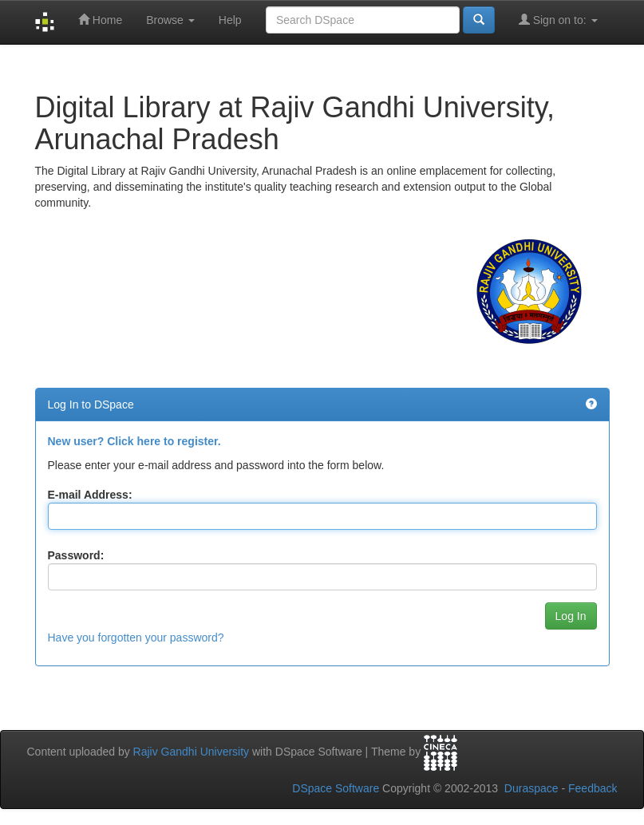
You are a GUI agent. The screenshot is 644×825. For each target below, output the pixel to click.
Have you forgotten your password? (136, 637)
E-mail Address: (90, 495)
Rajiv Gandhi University (192, 752)
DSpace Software (336, 788)
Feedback (593, 788)
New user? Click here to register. (134, 441)
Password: (76, 555)
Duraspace (531, 788)
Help (230, 20)
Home (100, 20)
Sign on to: (558, 20)
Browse (170, 20)
